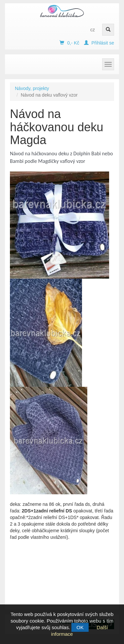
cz (93, 30)
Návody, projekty (32, 88)
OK (80, 627)
